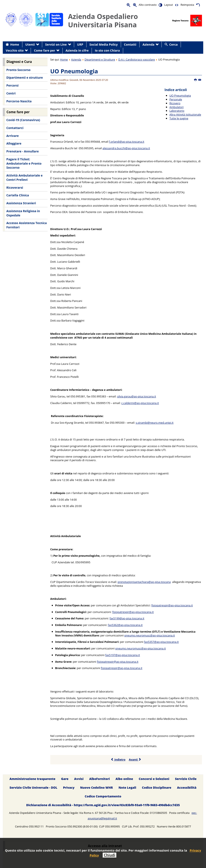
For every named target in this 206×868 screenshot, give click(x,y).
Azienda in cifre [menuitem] (77, 50)
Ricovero (175, 103)
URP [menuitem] (80, 44)
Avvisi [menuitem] (79, 779)
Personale (176, 99)
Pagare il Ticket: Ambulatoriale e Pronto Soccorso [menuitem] (24, 163)
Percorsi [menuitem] (12, 85)
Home (64, 59)
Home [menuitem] (15, 44)
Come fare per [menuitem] (45, 50)
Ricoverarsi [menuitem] (15, 188)
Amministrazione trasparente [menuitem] (32, 779)
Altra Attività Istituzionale (185, 114)
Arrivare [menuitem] (13, 136)
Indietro (118, 759)
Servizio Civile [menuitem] (186, 779)
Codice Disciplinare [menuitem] (157, 788)
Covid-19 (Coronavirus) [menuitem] (23, 120)
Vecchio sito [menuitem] (15, 50)
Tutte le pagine (179, 118)
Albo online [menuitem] (124, 779)
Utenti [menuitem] (30, 44)
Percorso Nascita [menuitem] (19, 101)
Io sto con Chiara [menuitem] (107, 50)
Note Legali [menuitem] (127, 788)
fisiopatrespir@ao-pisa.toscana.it (172, 605)
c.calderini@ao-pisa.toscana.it (140, 403)
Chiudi (109, 855)
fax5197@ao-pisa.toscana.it (123, 655)
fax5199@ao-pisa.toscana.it (127, 618)
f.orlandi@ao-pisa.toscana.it (127, 142)
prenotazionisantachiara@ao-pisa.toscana (144, 582)
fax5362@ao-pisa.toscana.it (125, 625)
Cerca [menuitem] (174, 44)
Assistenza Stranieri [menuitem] (21, 203)
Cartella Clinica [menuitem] (18, 195)
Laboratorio (177, 111)
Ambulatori (176, 107)
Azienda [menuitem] (148, 44)
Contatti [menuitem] (130, 44)
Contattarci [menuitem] (15, 128)
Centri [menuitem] (11, 93)
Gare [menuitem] (65, 779)
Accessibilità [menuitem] (187, 788)
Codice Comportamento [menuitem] (103, 796)
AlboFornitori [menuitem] (100, 779)
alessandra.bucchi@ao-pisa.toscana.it (126, 148)
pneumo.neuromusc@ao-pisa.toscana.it (150, 635)
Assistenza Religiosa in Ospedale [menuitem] (23, 213)
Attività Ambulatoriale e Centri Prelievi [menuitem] (24, 178)
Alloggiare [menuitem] (14, 143)
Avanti (135, 759)
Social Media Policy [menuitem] (104, 44)
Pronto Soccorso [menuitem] (18, 70)
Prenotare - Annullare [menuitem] (23, 151)
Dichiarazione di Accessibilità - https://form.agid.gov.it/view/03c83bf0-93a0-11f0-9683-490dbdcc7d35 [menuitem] (103, 805)
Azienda (76, 59)
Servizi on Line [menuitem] (56, 44)
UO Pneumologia (74, 71)
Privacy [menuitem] (69, 788)
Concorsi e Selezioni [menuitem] (154, 779)
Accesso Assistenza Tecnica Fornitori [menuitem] (27, 225)
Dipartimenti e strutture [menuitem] (25, 78)
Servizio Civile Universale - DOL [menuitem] (33, 788)
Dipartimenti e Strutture (100, 59)
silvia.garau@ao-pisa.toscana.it (137, 396)
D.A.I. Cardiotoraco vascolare (137, 59)
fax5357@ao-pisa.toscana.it (161, 642)
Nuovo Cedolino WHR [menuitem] (96, 788)
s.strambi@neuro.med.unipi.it (155, 423)
